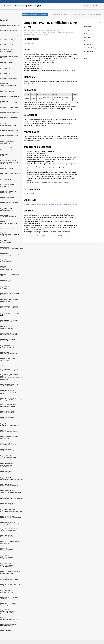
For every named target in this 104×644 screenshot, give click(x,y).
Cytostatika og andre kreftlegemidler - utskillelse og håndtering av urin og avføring (51, 204)
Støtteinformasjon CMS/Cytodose (60, 15)
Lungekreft (74, 15)
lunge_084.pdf (28, 43)
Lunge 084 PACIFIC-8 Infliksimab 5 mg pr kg (91, 15)
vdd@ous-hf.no (61, 71)
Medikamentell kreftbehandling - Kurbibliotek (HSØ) (35, 15)
